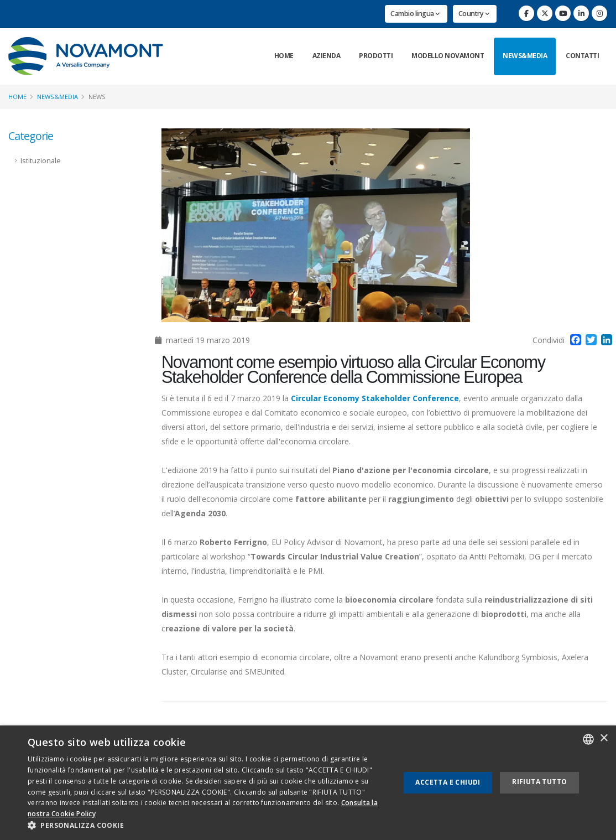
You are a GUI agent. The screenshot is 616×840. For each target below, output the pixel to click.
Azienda (327, 56)
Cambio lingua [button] (415, 14)
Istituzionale (41, 161)
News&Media (525, 56)
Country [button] (474, 14)
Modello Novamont (448, 56)
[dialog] (308, 783)
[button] (208, 826)
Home (284, 56)
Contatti (582, 56)
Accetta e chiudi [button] (448, 782)
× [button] (604, 738)
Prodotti (376, 56)
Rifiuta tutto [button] (539, 782)
